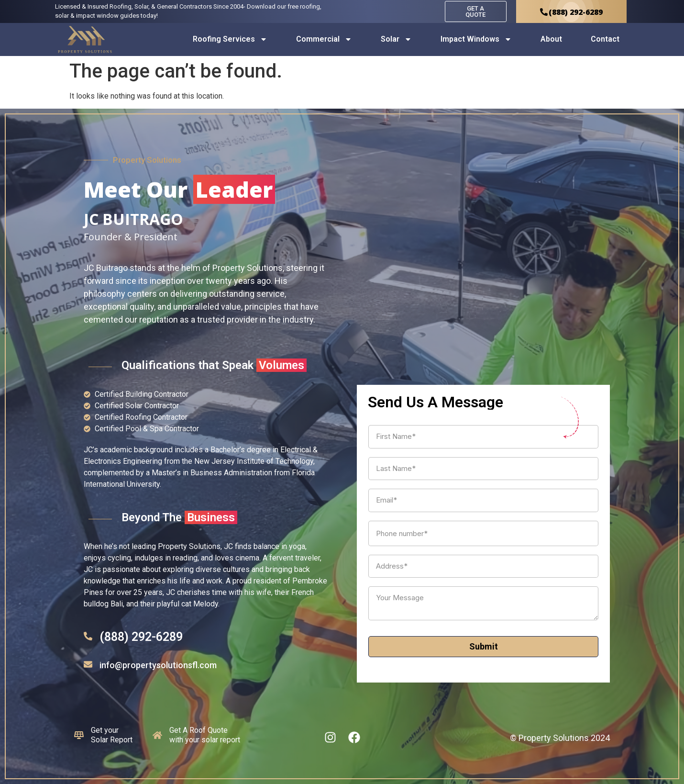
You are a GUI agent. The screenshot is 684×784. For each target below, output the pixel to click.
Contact (605, 39)
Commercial (324, 39)
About (551, 39)
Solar (396, 39)
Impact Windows (476, 39)
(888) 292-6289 (141, 637)
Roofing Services (230, 39)
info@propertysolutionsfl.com (158, 665)
